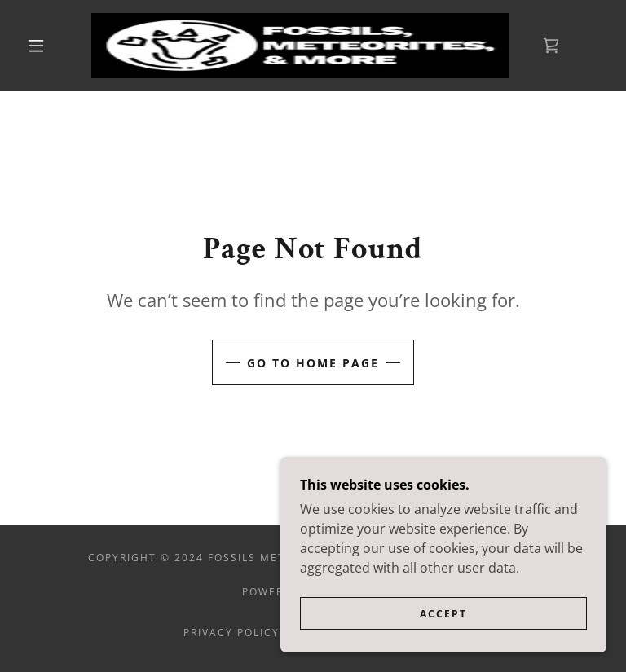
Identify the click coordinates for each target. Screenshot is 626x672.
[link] (300, 46)
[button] (36, 46)
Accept (443, 636)
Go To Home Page (313, 363)
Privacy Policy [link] (231, 632)
